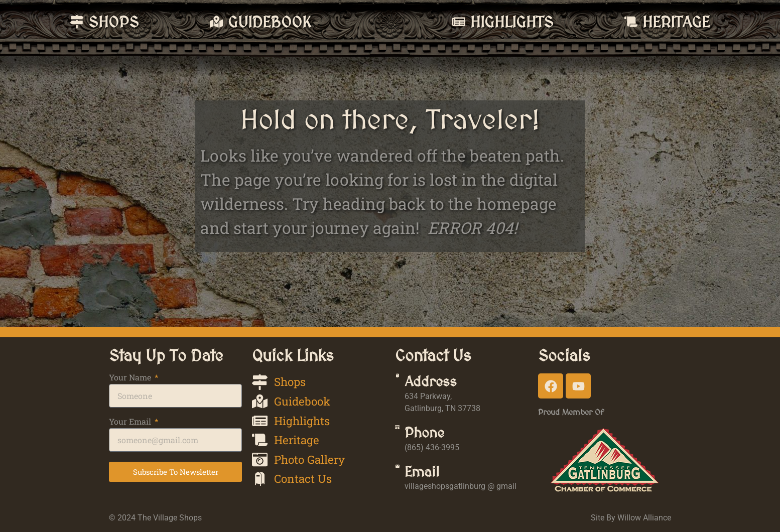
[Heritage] (664, 22)
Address (450, 381)
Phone (443, 433)
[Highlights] (525, 22)
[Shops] (44, 22)
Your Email (131, 422)
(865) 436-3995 (451, 447)
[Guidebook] (150, 22)
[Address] (407, 385)
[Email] (407, 476)
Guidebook (204, 22)
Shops (81, 22)
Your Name (131, 378)
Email (441, 472)
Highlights (578, 22)
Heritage (709, 22)
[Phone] (407, 436)
